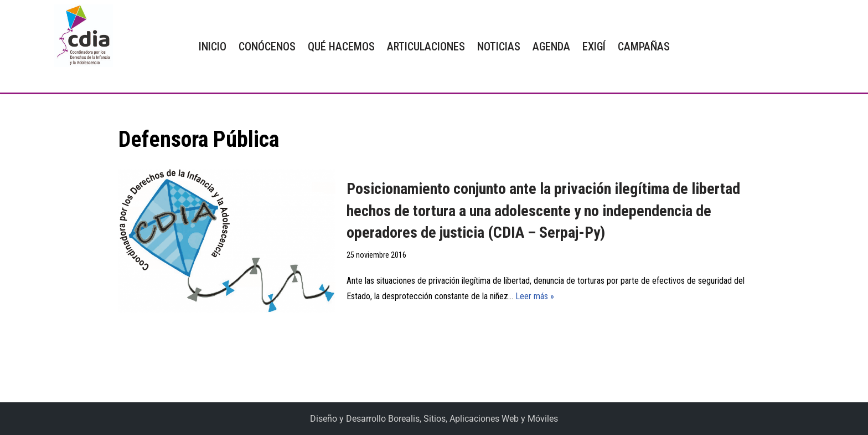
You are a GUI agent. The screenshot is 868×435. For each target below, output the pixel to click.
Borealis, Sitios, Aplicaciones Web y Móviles (473, 419)
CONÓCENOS (267, 47)
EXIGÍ (594, 47)
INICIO (213, 47)
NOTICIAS (499, 47)
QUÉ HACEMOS (341, 47)
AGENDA (551, 47)
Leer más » (535, 296)
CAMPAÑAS (644, 47)
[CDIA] (81, 36)
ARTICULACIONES (426, 47)
